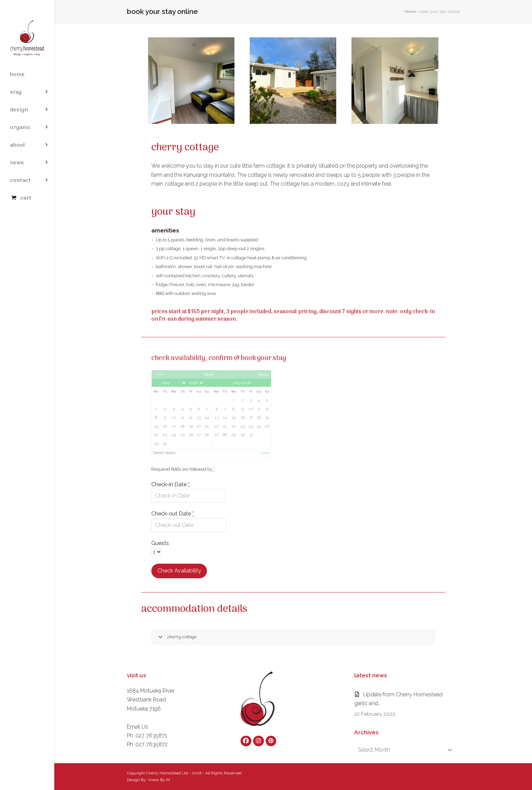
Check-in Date (170, 484)
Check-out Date (173, 514)
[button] (27, 198)
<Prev (159, 374)
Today (208, 374)
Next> (263, 374)
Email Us (138, 727)
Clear (265, 453)
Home (410, 12)
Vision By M (159, 780)
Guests (160, 543)
